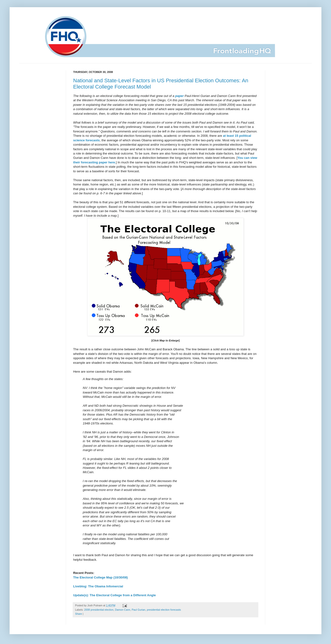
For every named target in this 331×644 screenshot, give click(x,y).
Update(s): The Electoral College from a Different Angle (115, 595)
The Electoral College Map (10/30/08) (100, 577)
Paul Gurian (139, 610)
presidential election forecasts (164, 610)
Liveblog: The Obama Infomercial (98, 586)
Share (79, 614)
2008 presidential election (99, 610)
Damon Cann (123, 610)
